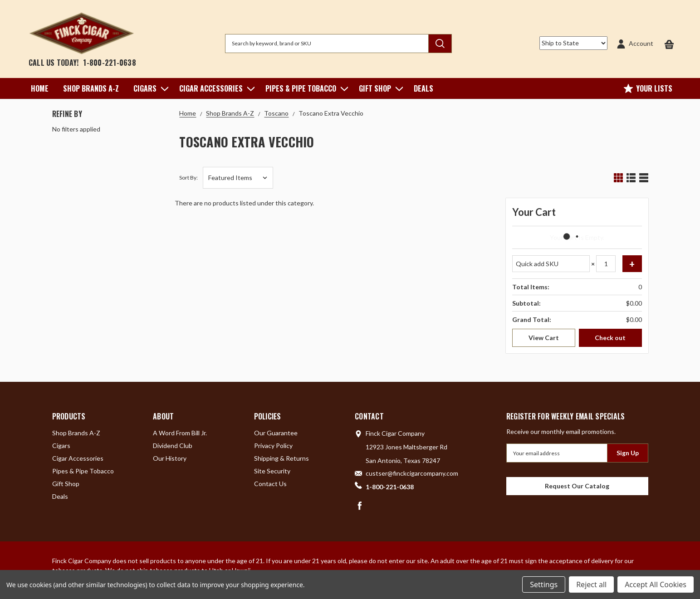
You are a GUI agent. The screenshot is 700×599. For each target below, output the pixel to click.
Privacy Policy (273, 446)
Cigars (149, 88)
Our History (170, 458)
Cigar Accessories (215, 88)
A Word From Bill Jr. (180, 433)
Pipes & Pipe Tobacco (305, 88)
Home (40, 88)
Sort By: (188, 178)
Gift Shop (379, 88)
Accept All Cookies (656, 584)
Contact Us (270, 484)
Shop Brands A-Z (91, 88)
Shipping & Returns (281, 458)
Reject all (591, 584)
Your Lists (648, 88)
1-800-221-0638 (110, 63)
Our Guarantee (276, 433)
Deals (423, 88)
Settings (544, 584)
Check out (610, 338)
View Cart (544, 338)
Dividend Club (173, 446)
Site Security (272, 471)
